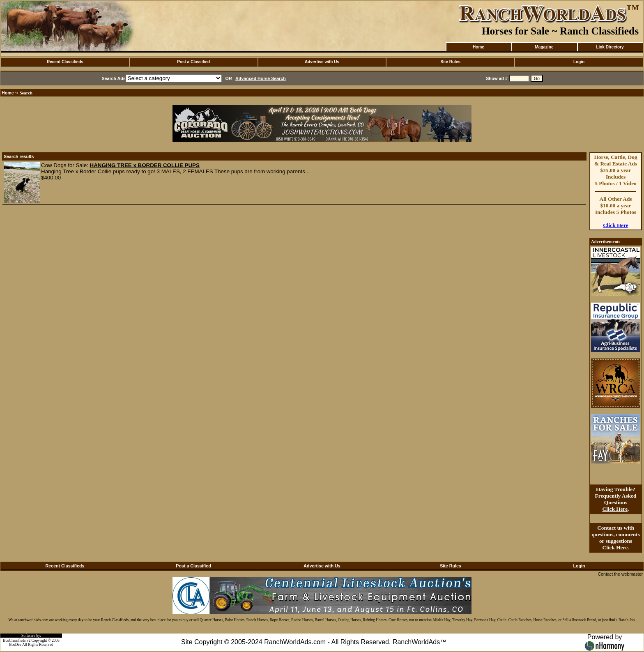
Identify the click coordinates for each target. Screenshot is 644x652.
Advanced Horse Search (261, 78)
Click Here (616, 225)
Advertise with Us (322, 62)
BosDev (15, 645)
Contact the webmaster (620, 574)
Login (579, 62)
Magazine (544, 47)
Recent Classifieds (65, 62)
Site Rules (451, 62)
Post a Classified (193, 62)
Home (478, 47)
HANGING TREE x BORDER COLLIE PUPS (145, 165)
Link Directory (610, 47)
